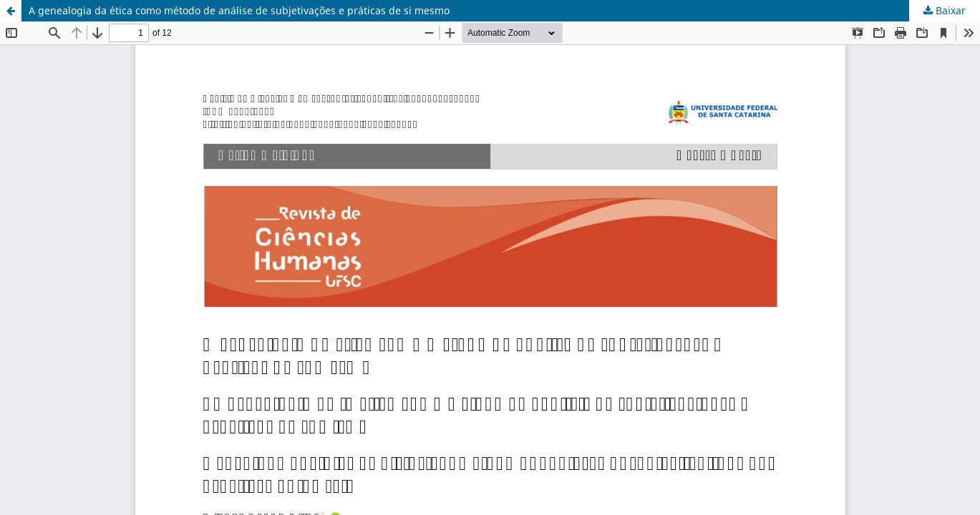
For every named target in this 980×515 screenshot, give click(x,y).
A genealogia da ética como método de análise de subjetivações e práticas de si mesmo (239, 10)
